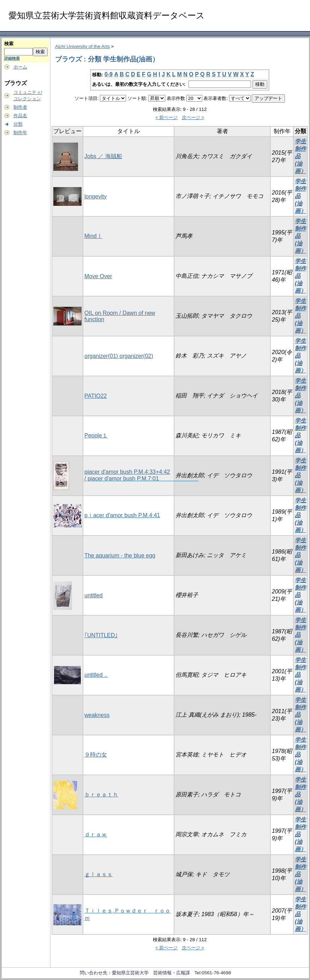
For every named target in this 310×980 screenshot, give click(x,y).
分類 (18, 124)
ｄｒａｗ (96, 834)
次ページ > (193, 117)
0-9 (109, 74)
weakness (97, 715)
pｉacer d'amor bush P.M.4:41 (122, 515)
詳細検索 (12, 58)
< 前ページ (167, 117)
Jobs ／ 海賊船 (103, 156)
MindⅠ (93, 236)
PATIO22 (96, 396)
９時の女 (96, 755)
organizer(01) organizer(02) (119, 356)
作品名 (20, 116)
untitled (94, 595)
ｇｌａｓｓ (99, 874)
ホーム (20, 67)
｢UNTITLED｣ (101, 635)
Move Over (98, 276)
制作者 (20, 107)
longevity (96, 196)
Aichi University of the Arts (82, 46)
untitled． (96, 675)
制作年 (20, 133)
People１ (96, 435)
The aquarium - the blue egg (120, 555)
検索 (9, 44)
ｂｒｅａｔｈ (101, 794)
